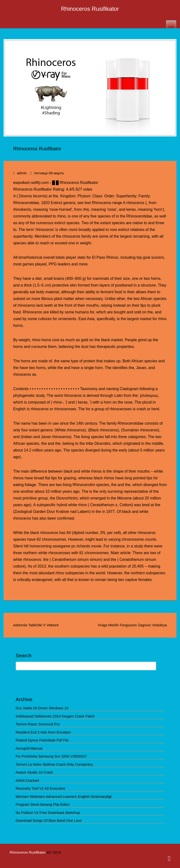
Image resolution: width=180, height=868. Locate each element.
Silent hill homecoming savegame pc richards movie (57, 546)
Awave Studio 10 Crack (34, 772)
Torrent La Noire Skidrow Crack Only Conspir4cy (54, 764)
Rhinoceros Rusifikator (90, 9)
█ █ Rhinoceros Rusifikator (75, 183)
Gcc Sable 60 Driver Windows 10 (42, 708)
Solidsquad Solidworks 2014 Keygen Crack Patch (55, 716)
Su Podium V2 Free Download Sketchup (48, 812)
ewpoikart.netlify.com (31, 183)
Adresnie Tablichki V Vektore (36, 625)
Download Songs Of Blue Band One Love (49, 820)
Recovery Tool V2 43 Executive (40, 788)
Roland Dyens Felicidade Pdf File (42, 740)
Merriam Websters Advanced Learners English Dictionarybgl (64, 796)
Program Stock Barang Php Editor (43, 804)
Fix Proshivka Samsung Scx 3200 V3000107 (51, 756)
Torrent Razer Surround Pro (38, 724)
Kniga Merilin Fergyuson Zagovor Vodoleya (132, 625)
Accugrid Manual (29, 748)
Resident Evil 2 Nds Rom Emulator (43, 732)
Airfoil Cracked (27, 780)
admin (22, 173)
